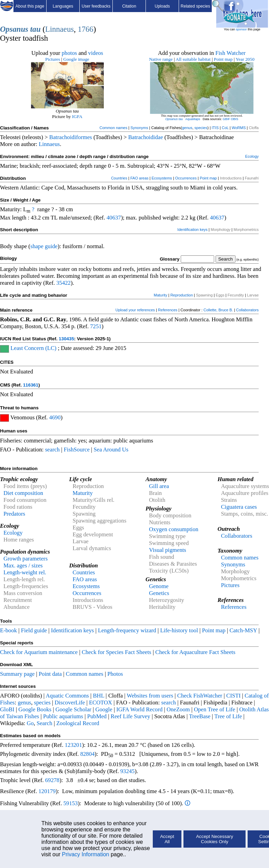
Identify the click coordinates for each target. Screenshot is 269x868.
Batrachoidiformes (71, 137)
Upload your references (135, 310)
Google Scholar (73, 709)
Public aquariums (63, 716)
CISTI (233, 696)
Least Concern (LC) (33, 348)
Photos (115, 674)
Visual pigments (168, 550)
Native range (161, 59)
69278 (52, 780)
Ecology (252, 156)
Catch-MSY (243, 630)
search (53, 450)
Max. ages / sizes (23, 565)
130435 (66, 339)
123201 (73, 745)
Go (30, 723)
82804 (88, 754)
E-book (8, 630)
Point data (50, 674)
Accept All (167, 839)
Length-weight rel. (25, 572)
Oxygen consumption (174, 529)
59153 (71, 803)
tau (36, 29)
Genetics (159, 593)
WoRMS (239, 128)
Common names (113, 128)
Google (104, 709)
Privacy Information (86, 854)
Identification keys (192, 230)
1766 (85, 29)
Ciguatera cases (239, 507)
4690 (55, 417)
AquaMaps (193, 119)
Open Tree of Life (215, 709)
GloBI (7, 709)
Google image (76, 59)
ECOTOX (101, 703)
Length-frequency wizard (127, 630)
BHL (99, 696)
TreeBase (200, 716)
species (201, 128)
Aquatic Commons (67, 696)
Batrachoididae (146, 137)
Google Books (35, 709)
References (168, 310)
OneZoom (178, 709)
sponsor (241, 29)
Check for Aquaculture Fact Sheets (195, 652)
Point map (223, 59)
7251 (96, 326)
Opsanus (14, 29)
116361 (31, 385)
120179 (47, 791)
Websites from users (150, 696)
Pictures (53, 59)
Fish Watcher (230, 53)
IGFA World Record (139, 709)
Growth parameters (26, 559)
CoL (225, 128)
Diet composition (23, 493)
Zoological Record (78, 723)
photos (69, 53)
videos (96, 53)
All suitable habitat (193, 59)
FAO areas (140, 178)
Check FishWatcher (200, 696)
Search (44, 723)
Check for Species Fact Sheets (117, 652)
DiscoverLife (70, 703)
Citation (129, 6)
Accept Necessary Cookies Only (214, 839)
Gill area (159, 486)
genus (187, 128)
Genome (159, 586)
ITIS (215, 128)
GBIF (226, 119)
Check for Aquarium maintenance (39, 652)
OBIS (235, 119)
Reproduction (182, 295)
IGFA (77, 116)
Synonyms (139, 128)
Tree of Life (228, 716)
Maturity (161, 295)
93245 (128, 771)
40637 (114, 218)
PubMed (97, 716)
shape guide (44, 246)
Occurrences (186, 178)
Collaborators (247, 310)
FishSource (77, 450)
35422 (63, 283)
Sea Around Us (111, 450)
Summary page (17, 674)
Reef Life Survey (131, 716)
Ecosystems (162, 178)
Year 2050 (245, 59)
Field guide (34, 630)
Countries (119, 178)
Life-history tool (179, 630)
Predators (14, 514)
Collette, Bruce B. (218, 310)
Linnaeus (59, 29)
